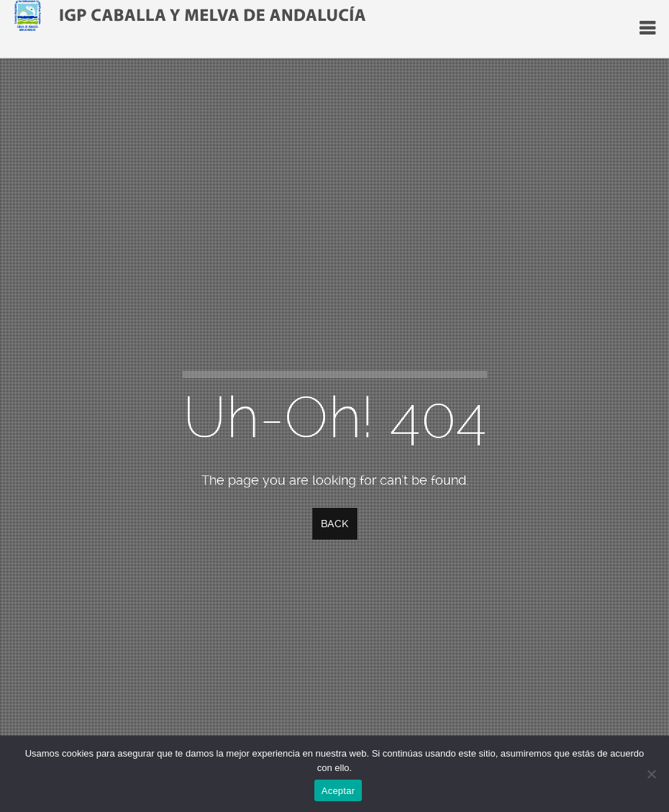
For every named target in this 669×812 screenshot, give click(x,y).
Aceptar (338, 791)
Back (335, 524)
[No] (651, 774)
